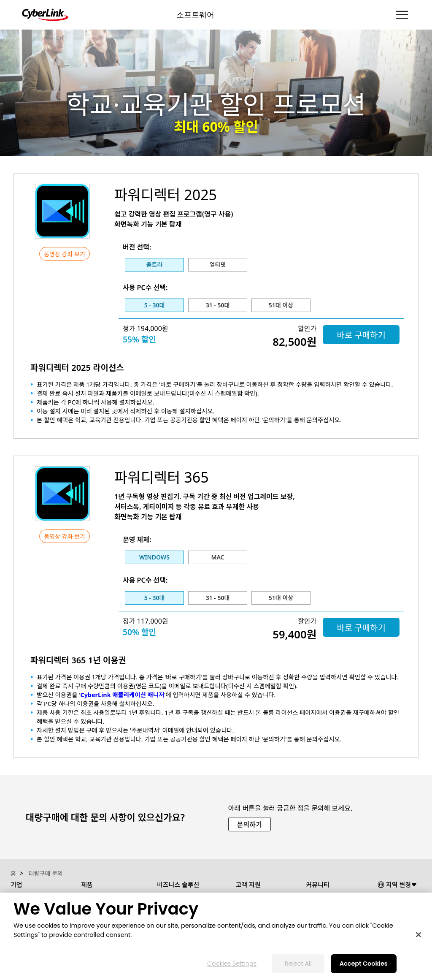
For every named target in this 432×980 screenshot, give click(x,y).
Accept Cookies (364, 964)
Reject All (298, 964)
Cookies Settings (232, 964)
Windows (154, 557)
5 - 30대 (155, 305)
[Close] (418, 935)
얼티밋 (218, 265)
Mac (217, 557)
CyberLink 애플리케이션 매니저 (122, 695)
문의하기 (250, 825)
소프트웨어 (195, 15)
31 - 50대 (218, 305)
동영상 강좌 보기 (64, 254)
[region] (216, 936)
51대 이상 (281, 305)
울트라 (155, 265)
